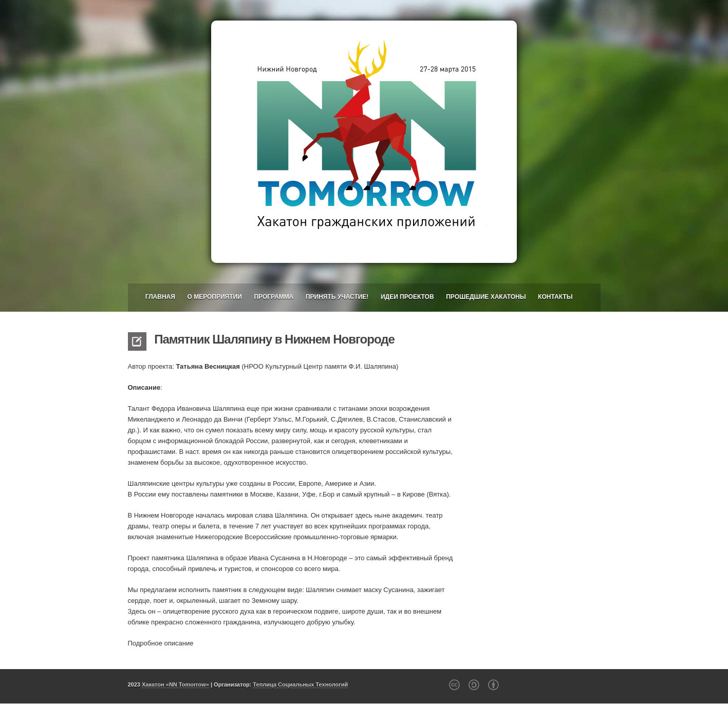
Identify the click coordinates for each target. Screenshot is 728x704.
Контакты (555, 297)
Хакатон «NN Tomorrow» (175, 684)
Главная (160, 297)
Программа (274, 297)
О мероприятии (214, 297)
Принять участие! (337, 297)
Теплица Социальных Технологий (300, 684)
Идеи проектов (407, 297)
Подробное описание (161, 643)
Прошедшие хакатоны (486, 297)
